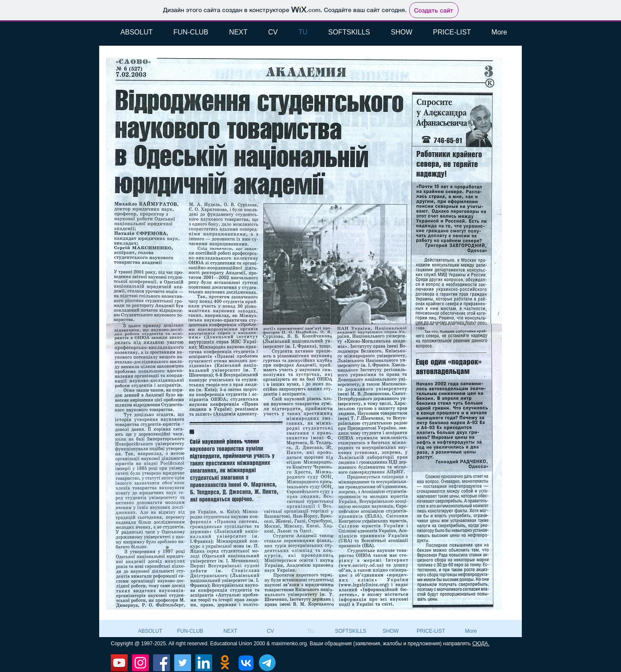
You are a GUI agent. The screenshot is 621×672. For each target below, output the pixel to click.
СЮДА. (481, 644)
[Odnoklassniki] (225, 663)
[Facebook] (162, 663)
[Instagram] (140, 663)
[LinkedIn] (204, 663)
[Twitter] (183, 663)
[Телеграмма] (267, 663)
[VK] (246, 663)
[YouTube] (119, 663)
